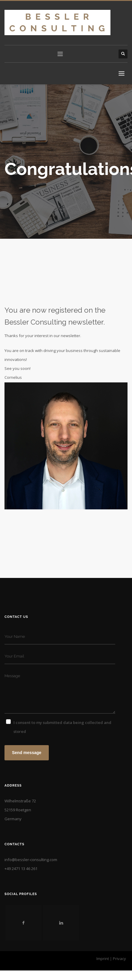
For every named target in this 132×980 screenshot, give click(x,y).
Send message (27, 753)
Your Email (14, 656)
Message (12, 676)
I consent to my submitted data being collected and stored (62, 727)
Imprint (103, 959)
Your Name (15, 636)
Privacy (119, 959)
